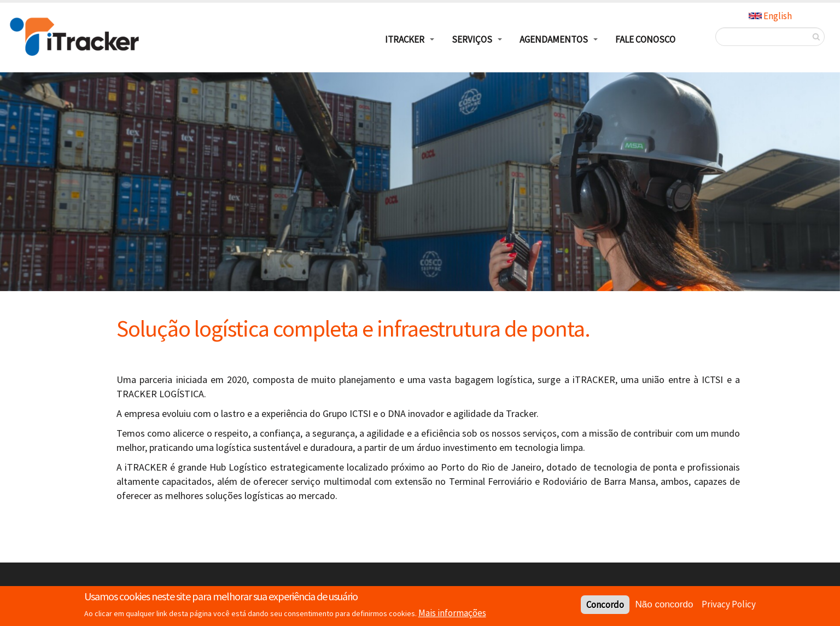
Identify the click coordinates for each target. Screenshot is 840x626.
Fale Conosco (645, 39)
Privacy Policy (729, 604)
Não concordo (664, 604)
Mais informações (452, 613)
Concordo (605, 605)
